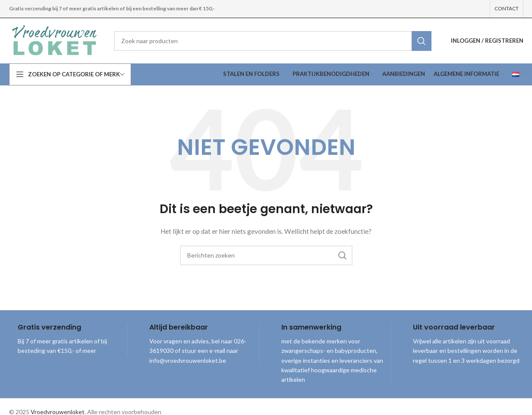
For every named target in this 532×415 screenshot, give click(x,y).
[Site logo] (55, 40)
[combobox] (272, 41)
